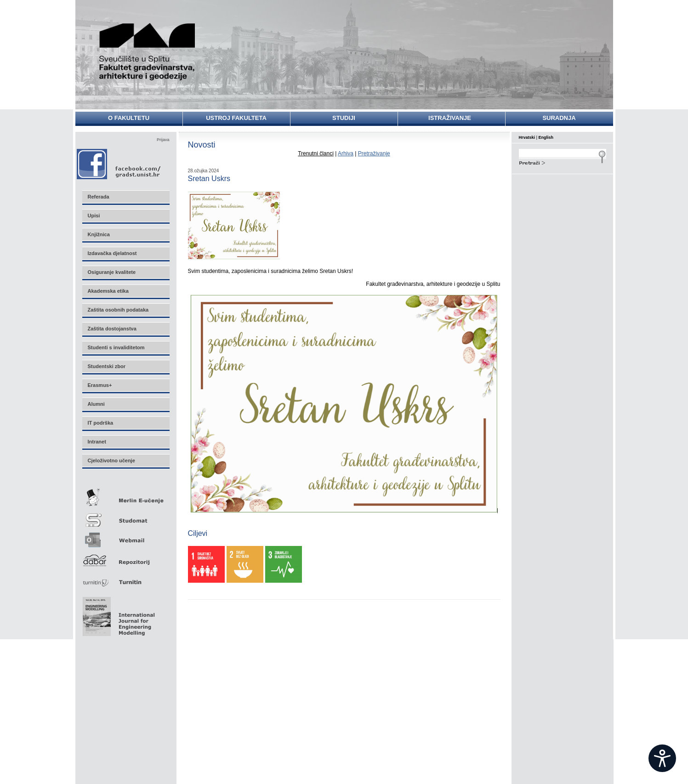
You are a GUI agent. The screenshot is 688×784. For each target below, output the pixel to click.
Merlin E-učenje (125, 496)
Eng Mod (117, 614)
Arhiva (346, 153)
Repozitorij (125, 558)
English (546, 137)
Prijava (163, 140)
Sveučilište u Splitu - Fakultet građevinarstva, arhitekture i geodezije (148, 52)
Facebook (119, 164)
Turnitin (125, 578)
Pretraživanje (374, 153)
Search (563, 162)
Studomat (125, 516)
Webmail (125, 537)
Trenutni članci (316, 153)
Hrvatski (527, 137)
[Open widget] (662, 758)
